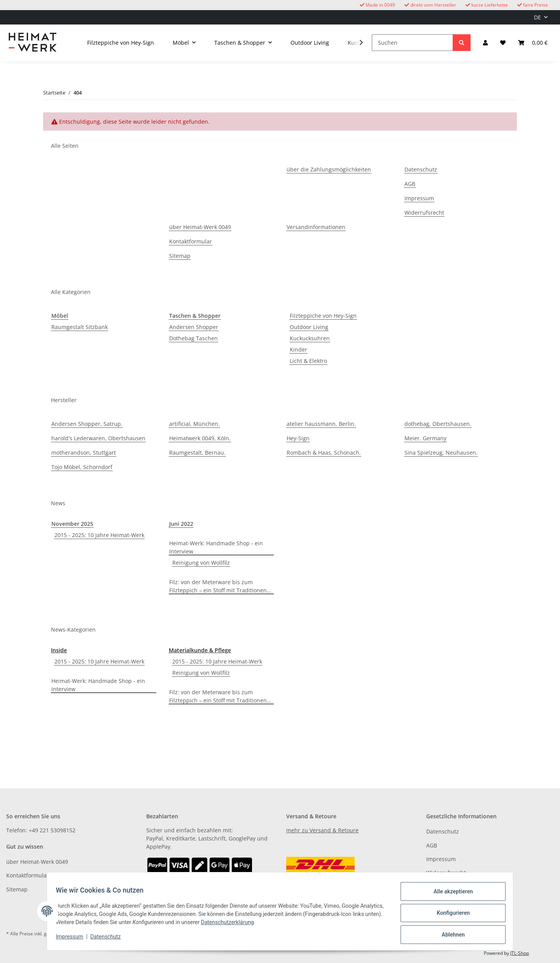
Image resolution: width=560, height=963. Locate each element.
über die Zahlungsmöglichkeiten (329, 169)
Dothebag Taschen (193, 338)
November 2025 (72, 524)
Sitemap (180, 256)
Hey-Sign (298, 438)
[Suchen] (412, 43)
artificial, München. (194, 424)
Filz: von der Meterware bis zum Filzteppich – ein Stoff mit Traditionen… (220, 586)
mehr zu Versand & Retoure (322, 830)
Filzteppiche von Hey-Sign (323, 316)
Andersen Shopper (194, 327)
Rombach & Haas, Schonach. (324, 453)
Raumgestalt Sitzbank (80, 327)
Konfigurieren (449, 915)
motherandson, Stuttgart (84, 453)
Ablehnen (449, 935)
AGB (410, 184)
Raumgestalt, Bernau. (197, 453)
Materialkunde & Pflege (200, 650)
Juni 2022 (181, 524)
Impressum (73, 939)
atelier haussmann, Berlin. (321, 424)
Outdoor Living (309, 327)
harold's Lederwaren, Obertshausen (98, 438)
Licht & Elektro (308, 361)
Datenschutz (109, 939)
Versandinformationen (316, 227)
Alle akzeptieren (449, 895)
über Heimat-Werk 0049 (200, 227)
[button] (485, 43)
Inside (59, 650)
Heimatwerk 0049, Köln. (200, 438)
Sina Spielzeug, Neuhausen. (441, 453)
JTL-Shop (520, 953)
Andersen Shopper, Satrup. (87, 424)
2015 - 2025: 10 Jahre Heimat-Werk (99, 535)
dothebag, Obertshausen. (438, 424)
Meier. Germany (425, 438)
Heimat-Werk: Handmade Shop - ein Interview (216, 547)
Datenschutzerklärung (262, 924)
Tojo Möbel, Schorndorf (82, 467)
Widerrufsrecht (424, 213)
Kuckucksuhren (310, 338)
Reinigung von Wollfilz (201, 563)
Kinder (298, 349)
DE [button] (537, 17)
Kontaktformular (191, 241)
